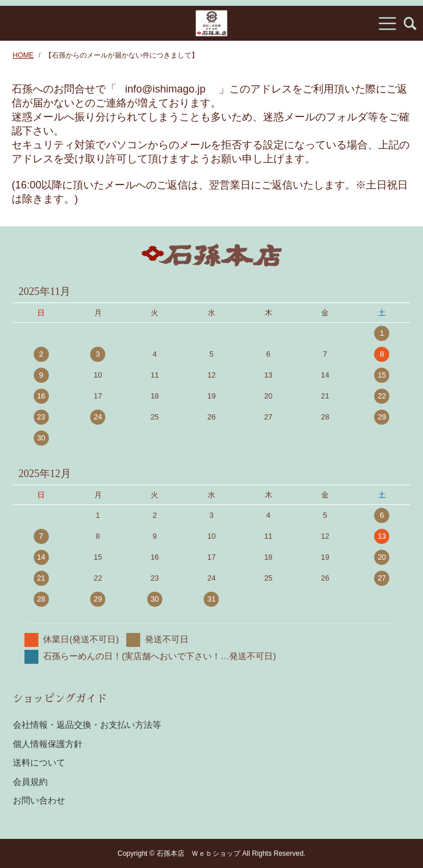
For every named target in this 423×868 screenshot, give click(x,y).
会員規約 (30, 782)
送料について (39, 762)
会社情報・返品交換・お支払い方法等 (87, 725)
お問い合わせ (39, 800)
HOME (23, 55)
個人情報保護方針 (48, 744)
